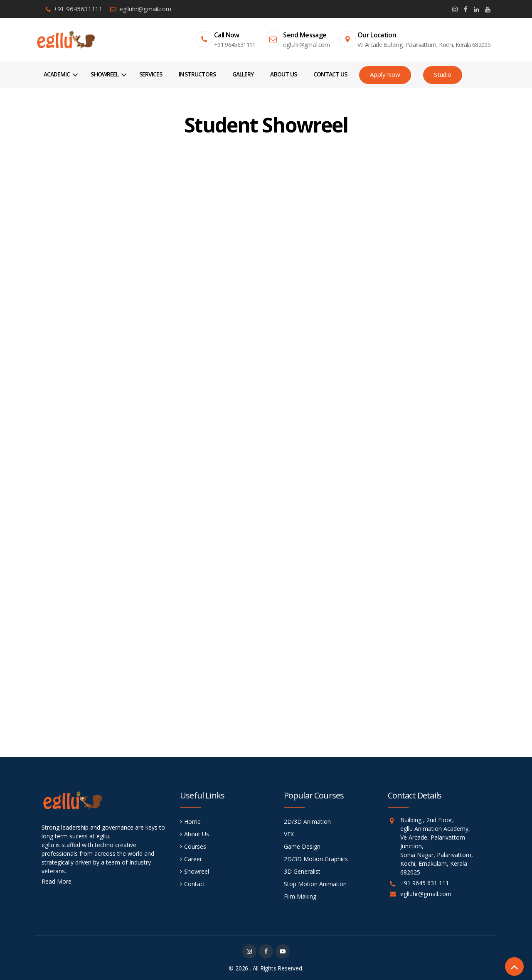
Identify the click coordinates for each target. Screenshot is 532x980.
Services (151, 74)
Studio (443, 74)
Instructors (197, 74)
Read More (57, 881)
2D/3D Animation (307, 822)
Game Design (302, 846)
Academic (57, 74)
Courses (195, 846)
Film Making (300, 896)
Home (192, 822)
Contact (195, 884)
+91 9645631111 (78, 9)
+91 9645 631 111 (425, 883)
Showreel (104, 74)
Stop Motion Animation (315, 884)
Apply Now (385, 74)
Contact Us (330, 74)
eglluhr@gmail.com (145, 9)
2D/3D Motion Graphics (316, 859)
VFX (289, 834)
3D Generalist (302, 871)
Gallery (243, 74)
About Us (283, 74)
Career (193, 859)
